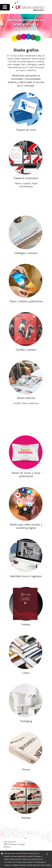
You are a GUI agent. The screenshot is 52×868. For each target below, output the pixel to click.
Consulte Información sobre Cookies (39, 865)
